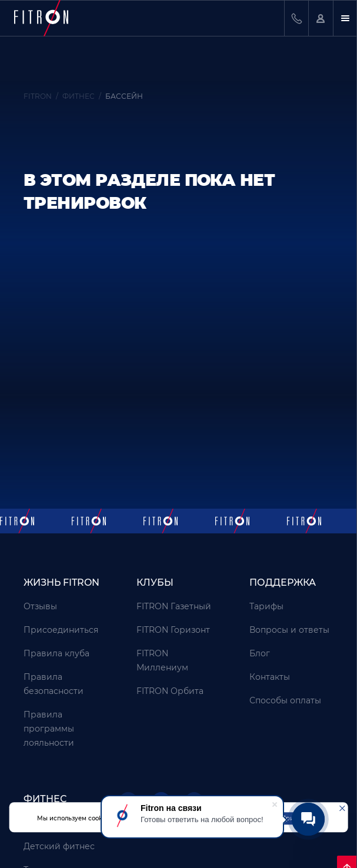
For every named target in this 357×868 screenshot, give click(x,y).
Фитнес (45, 799)
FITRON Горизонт (173, 630)
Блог (260, 653)
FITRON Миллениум (162, 660)
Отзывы (40, 606)
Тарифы (266, 606)
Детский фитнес (59, 846)
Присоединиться (61, 630)
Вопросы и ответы (289, 630)
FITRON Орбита (170, 691)
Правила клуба (56, 653)
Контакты (270, 677)
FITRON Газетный (174, 606)
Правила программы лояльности (49, 729)
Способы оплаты (285, 700)
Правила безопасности (54, 684)
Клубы (155, 582)
